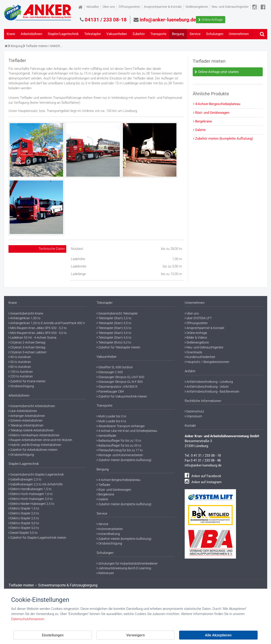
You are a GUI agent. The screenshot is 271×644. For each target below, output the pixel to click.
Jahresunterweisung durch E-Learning (124, 568)
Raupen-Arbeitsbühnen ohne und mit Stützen (40, 440)
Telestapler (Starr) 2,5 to (114, 318)
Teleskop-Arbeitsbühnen (26, 425)
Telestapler (93, 34)
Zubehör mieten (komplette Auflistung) (223, 139)
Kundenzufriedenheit (200, 357)
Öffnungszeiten (129, 7)
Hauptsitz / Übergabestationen (207, 362)
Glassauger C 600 (110, 372)
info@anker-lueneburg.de (203, 465)
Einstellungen (53, 635)
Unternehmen (239, 34)
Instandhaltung (108, 534)
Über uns (109, 7)
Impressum (193, 416)
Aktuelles (93, 7)
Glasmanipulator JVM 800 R (117, 387)
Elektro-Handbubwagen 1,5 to (30, 489)
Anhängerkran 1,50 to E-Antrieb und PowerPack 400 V (47, 323)
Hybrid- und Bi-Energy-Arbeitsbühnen (35, 445)
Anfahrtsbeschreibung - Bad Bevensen (212, 391)
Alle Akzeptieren (218, 635)
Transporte (158, 34)
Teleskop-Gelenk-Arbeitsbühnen (31, 430)
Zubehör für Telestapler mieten (118, 347)
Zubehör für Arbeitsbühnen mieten (33, 450)
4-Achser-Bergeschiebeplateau (217, 104)
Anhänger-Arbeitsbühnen (27, 416)
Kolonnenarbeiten (110, 529)
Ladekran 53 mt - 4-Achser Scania (32, 338)
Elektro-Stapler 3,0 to (24, 523)
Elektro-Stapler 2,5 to (24, 518)
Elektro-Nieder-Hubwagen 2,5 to (31, 504)
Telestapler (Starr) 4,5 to (114, 338)
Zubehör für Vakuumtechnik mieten (122, 396)
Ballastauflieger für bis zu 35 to (119, 445)
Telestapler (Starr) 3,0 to (114, 323)
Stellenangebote (197, 7)
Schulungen (215, 34)
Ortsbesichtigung (21, 386)
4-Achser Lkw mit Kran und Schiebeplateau (127, 431)
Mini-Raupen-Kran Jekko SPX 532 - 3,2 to (38, 328)
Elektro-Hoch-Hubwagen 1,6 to (31, 494)
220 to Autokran (21, 376)
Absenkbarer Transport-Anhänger (121, 426)
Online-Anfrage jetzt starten (217, 72)
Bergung (178, 34)
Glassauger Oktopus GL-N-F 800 (120, 382)
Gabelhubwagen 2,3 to (25, 479)
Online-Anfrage (211, 20)
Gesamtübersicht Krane (26, 313)
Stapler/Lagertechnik (63, 34)
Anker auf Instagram (203, 482)
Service (195, 34)
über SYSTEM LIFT (198, 318)
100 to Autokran (21, 372)
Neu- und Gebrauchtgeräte (230, 7)
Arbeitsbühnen (31, 34)
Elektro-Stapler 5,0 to (24, 528)
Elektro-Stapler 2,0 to (24, 513)
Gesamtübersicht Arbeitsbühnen (32, 406)
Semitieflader (107, 436)
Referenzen (105, 573)
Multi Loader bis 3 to (111, 416)
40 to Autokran (20, 357)
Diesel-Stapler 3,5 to (23, 533)
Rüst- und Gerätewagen (211, 113)
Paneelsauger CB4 (110, 391)
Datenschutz (194, 411)
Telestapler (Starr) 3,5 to (114, 328)
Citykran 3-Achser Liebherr (28, 352)
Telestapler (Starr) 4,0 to (114, 333)
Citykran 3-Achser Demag (27, 347)
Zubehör (139, 34)
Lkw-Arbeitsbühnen (23, 411)
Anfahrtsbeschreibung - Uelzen (207, 387)
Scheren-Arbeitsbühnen (26, 420)
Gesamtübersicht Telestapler (117, 313)
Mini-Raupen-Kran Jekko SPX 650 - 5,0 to (38, 333)
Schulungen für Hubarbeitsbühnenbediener (127, 563)
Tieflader (103, 485)
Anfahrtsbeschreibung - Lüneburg (209, 382)
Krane (11, 34)
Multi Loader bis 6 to (111, 421)
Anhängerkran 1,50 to (24, 318)
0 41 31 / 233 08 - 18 (206, 456)
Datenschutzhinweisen (28, 619)
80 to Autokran (20, 367)
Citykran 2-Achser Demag (27, 342)
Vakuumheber (117, 34)
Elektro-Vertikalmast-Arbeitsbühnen (34, 435)
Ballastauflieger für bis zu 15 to (119, 441)
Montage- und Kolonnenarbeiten (120, 455)
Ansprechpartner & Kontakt (163, 7)
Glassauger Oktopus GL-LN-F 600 (120, 377)
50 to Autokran (20, 362)
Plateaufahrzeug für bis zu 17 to (120, 450)
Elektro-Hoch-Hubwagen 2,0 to (31, 499)
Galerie (199, 130)
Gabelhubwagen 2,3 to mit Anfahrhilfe (36, 484)
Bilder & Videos (196, 338)
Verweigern (135, 635)
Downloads (193, 352)
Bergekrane (203, 121)
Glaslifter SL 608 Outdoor (115, 367)
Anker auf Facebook (203, 476)
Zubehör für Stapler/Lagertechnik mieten (37, 538)
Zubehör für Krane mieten (27, 381)
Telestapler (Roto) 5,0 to (114, 342)
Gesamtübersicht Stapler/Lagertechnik (36, 474)
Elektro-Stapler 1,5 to (24, 508)
